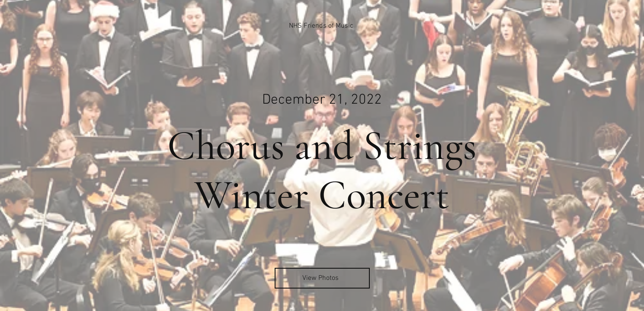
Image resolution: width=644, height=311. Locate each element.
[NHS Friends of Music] (322, 26)
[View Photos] (322, 278)
